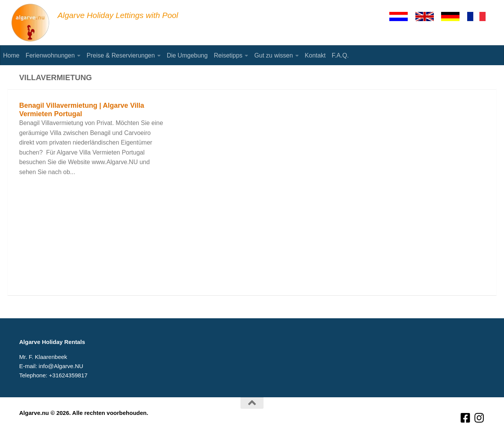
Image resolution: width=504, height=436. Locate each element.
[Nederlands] (402, 16)
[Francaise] (480, 16)
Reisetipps (228, 55)
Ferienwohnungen (50, 55)
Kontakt (315, 55)
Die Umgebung (187, 55)
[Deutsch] (454, 16)
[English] (428, 16)
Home (11, 55)
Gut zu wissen (273, 55)
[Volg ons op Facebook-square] (466, 418)
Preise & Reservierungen (121, 55)
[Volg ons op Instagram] (479, 418)
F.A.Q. (340, 55)
